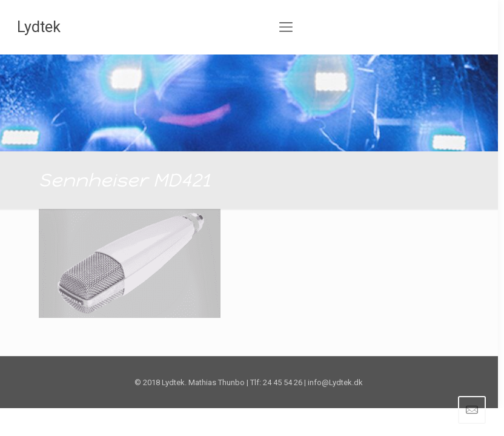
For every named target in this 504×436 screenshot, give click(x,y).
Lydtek (39, 27)
